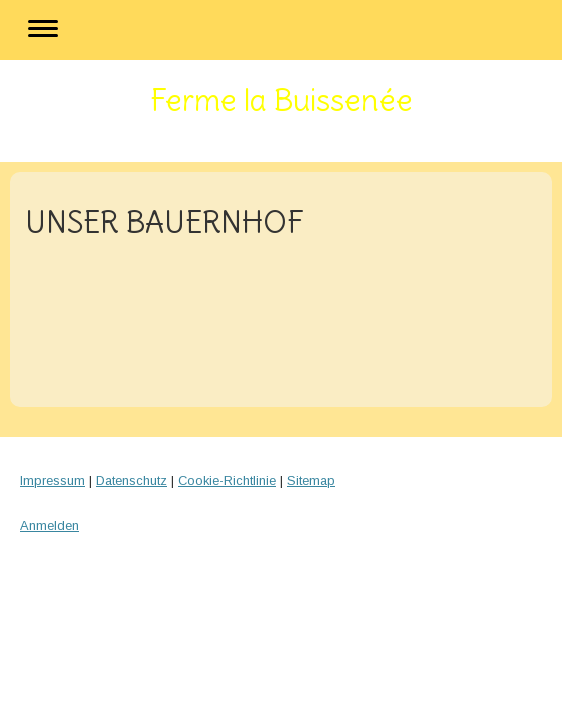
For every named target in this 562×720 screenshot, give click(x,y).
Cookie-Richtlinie (227, 480)
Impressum (52, 480)
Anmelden (49, 525)
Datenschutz (131, 480)
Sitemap (311, 480)
